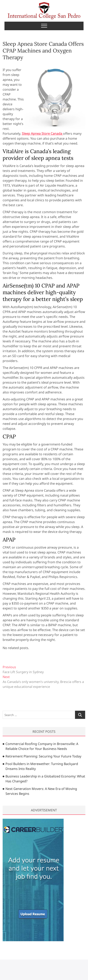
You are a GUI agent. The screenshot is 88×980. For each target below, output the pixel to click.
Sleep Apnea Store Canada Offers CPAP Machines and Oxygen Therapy (43, 51)
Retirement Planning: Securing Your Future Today (43, 756)
